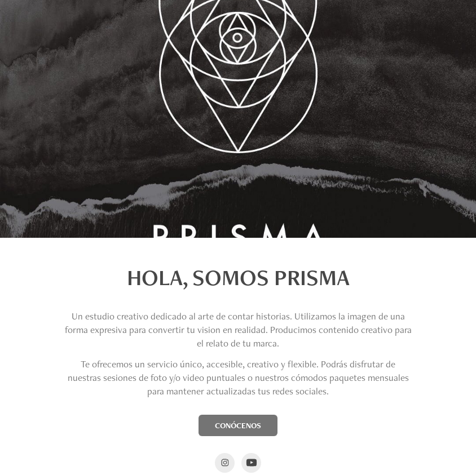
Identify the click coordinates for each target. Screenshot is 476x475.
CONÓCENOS (238, 425)
